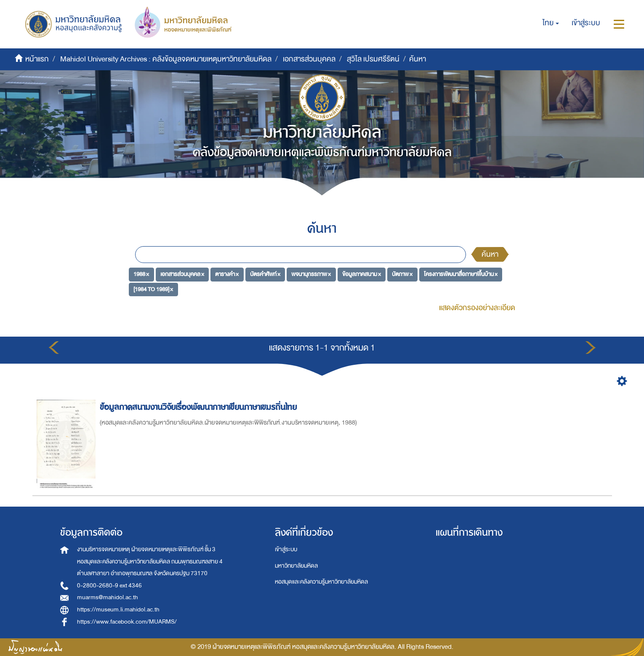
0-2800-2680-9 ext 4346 (109, 586)
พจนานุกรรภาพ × (311, 274)
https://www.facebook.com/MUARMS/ (127, 622)
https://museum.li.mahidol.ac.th (118, 610)
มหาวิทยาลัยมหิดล (296, 566)
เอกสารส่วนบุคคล (309, 59)
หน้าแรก (37, 59)
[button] (551, 23)
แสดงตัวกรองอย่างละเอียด (477, 308)
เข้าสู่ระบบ (286, 549)
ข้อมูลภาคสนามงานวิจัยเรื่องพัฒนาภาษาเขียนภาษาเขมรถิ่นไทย (200, 407)
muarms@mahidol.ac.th (108, 597)
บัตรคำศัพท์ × (265, 274)
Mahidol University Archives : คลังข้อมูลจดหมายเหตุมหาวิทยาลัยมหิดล (166, 59)
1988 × (141, 274)
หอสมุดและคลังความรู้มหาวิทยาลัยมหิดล (321, 582)
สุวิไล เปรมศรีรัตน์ (373, 59)
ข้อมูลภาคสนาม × (362, 274)
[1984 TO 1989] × (153, 289)
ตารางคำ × (227, 274)
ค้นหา (490, 254)
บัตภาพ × (402, 274)
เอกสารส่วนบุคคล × (182, 274)
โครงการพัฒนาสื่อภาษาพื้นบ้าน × (461, 274)
